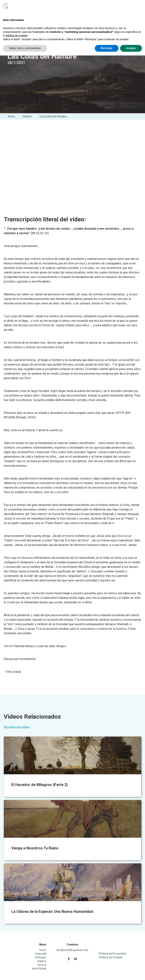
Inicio (11, 116)
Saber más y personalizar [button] (25, 973)
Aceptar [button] (131, 973)
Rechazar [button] (107, 973)
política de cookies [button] (17, 960)
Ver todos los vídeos (17, 727)
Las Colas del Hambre (53, 116)
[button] (132, 8)
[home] (15, 10)
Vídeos (27, 116)
